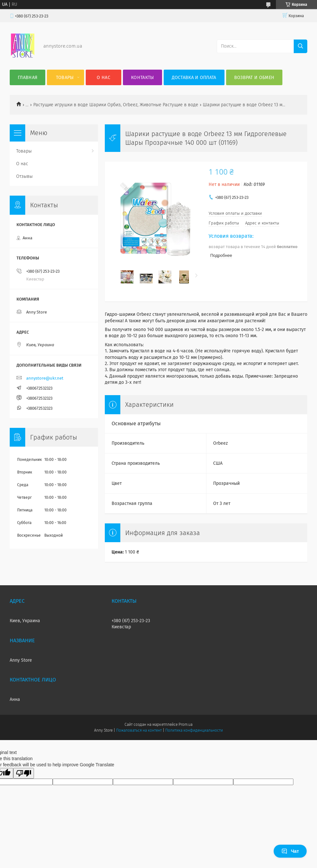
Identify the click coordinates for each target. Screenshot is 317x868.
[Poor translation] (24, 773)
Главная (27, 78)
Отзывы (24, 176)
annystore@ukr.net (45, 378)
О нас (104, 78)
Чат (290, 851)
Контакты (142, 78)
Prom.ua (186, 725)
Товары (65, 78)
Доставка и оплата (194, 78)
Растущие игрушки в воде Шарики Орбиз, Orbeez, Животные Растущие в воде (116, 105)
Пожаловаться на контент (139, 730)
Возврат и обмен (254, 78)
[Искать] (301, 46)
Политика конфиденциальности (194, 730)
